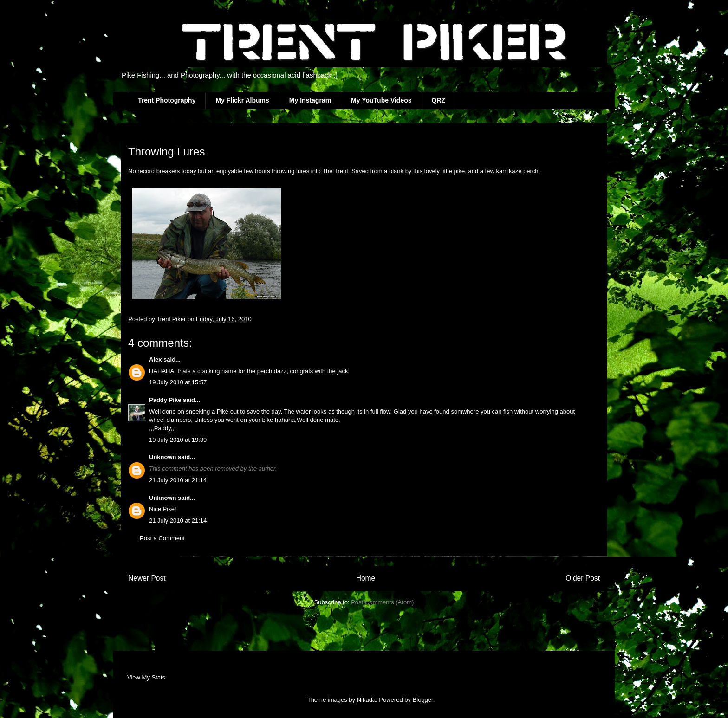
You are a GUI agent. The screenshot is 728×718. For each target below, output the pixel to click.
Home (366, 578)
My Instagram (310, 100)
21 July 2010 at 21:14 (178, 480)
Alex (156, 359)
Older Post (583, 578)
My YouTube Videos (381, 100)
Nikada (366, 700)
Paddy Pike (165, 400)
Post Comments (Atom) (382, 602)
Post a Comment (162, 538)
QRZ (439, 100)
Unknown (163, 457)
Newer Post (147, 578)
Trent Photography (167, 100)
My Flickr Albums (242, 100)
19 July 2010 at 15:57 (178, 382)
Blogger (423, 700)
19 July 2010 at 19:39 (178, 440)
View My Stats (146, 677)
